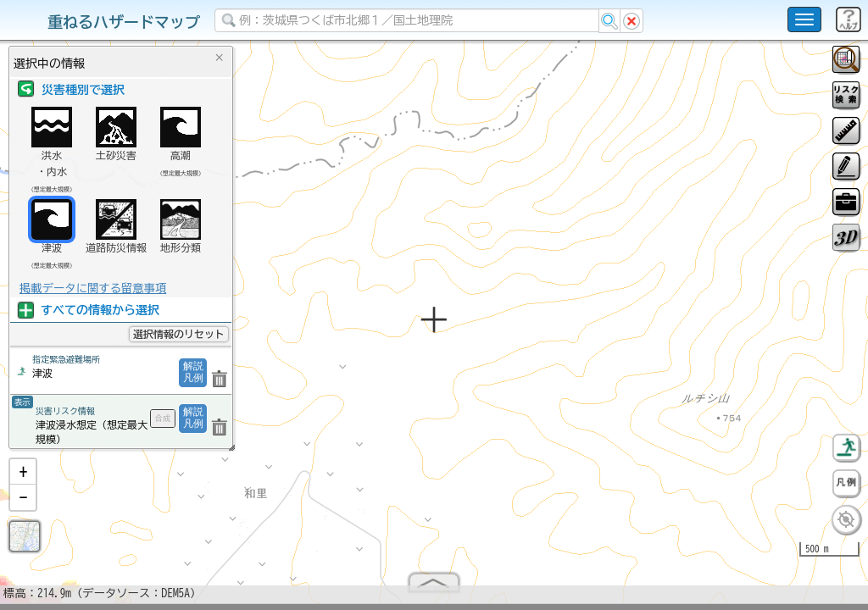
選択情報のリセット (179, 334)
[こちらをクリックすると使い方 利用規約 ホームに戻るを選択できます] (804, 19)
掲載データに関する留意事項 (93, 288)
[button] (23, 479)
